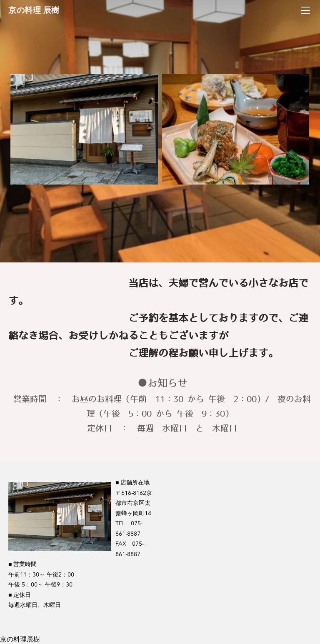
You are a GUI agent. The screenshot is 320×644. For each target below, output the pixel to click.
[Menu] (305, 10)
